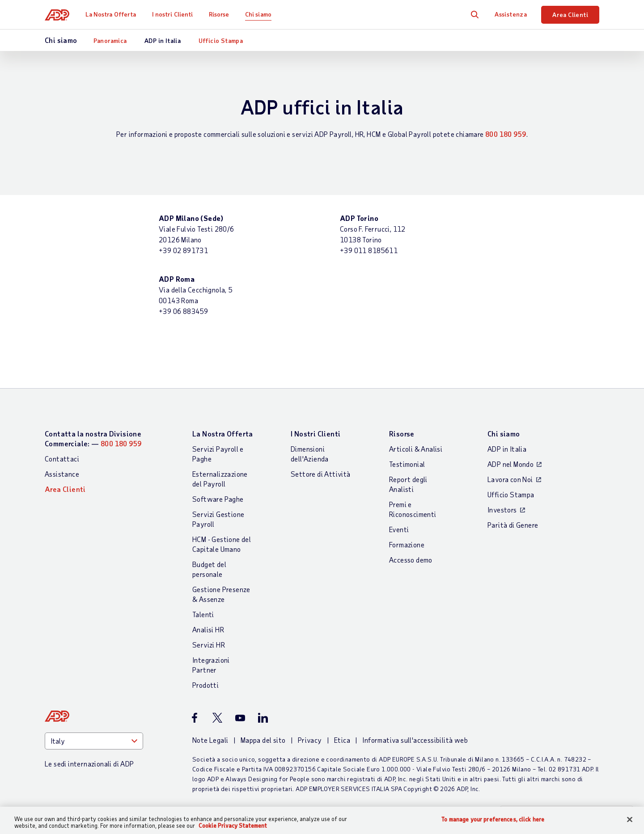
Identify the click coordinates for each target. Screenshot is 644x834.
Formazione (407, 544)
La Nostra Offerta (111, 14)
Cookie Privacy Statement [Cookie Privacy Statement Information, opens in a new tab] (233, 826)
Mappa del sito (263, 740)
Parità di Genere (513, 525)
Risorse (219, 14)
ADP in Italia (163, 40)
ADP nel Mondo (511, 464)
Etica (342, 740)
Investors (502, 510)
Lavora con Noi (510, 479)
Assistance (62, 474)
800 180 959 (506, 134)
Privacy (310, 740)
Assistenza (511, 14)
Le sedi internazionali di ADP (89, 764)
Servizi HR (209, 645)
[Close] (630, 820)
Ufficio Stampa (221, 40)
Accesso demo (411, 560)
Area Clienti (570, 15)
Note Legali (210, 740)
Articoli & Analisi (416, 449)
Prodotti (205, 685)
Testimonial (407, 464)
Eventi (399, 529)
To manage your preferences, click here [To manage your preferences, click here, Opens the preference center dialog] (493, 819)
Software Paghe (218, 499)
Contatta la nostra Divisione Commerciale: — (93, 438)
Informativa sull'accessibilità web (415, 740)
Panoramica (110, 40)
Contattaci (62, 459)
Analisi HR (208, 629)
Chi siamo (258, 14)
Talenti (203, 614)
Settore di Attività (321, 474)
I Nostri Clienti (316, 434)
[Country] (94, 741)
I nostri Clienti (173, 14)
